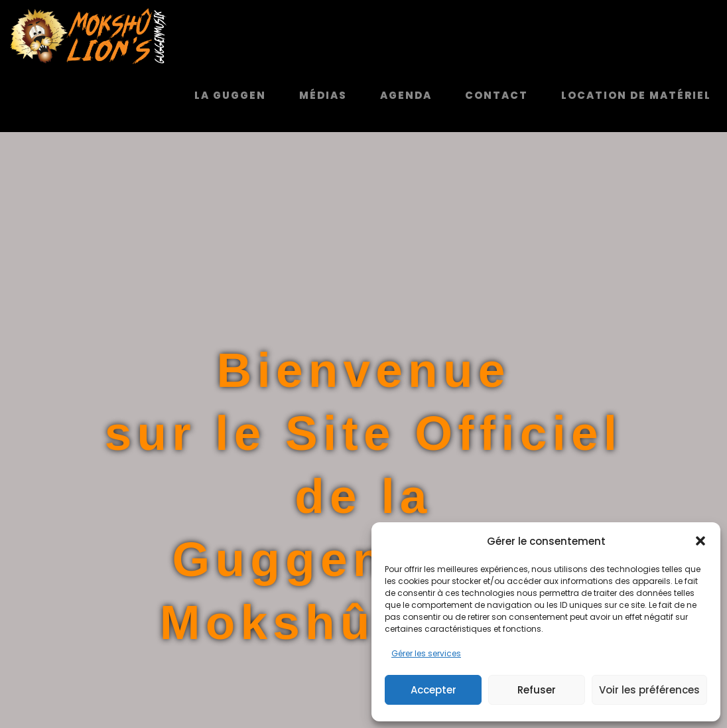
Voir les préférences (649, 690)
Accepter (433, 690)
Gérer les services (426, 653)
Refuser (537, 690)
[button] (700, 541)
